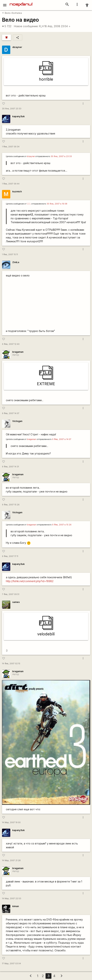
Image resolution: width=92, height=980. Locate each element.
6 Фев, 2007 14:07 (11, 413)
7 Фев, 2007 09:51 (11, 594)
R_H (41, 26)
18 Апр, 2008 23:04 (57, 26)
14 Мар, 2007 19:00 (11, 822)
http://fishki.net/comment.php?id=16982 (30, 581)
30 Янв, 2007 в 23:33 (61, 156)
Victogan (17, 421)
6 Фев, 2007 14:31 (10, 467)
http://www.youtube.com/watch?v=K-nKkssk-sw (46, 303)
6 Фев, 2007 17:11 (10, 556)
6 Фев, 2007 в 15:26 (62, 525)
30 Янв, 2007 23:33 (12, 109)
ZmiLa (16, 262)
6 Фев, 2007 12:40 (11, 344)
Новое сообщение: (26, 26)
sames (16, 602)
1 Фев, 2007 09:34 (11, 147)
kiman (16, 906)
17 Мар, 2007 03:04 (11, 964)
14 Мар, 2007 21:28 (11, 861)
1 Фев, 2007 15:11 (10, 255)
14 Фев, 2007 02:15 (11, 664)
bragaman (18, 352)
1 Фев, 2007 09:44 (11, 184)
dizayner (17, 47)
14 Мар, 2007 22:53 (12, 899)
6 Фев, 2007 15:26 (11, 505)
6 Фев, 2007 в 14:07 (62, 439)
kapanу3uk (18, 116)
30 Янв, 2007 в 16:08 (57, 204)
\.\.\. (29, 204)
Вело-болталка (12, 13)
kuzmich (17, 191)
